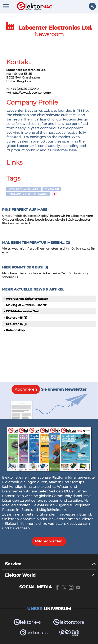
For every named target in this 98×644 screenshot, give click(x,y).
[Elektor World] (50, 575)
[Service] (50, 564)
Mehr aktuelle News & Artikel (33, 289)
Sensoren (52, 189)
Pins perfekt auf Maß (25, 210)
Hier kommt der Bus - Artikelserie (28, 194)
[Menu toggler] (6, 6)
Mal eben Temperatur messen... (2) (36, 243)
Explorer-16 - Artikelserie (24, 189)
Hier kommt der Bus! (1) (25, 267)
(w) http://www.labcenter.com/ (29, 93)
